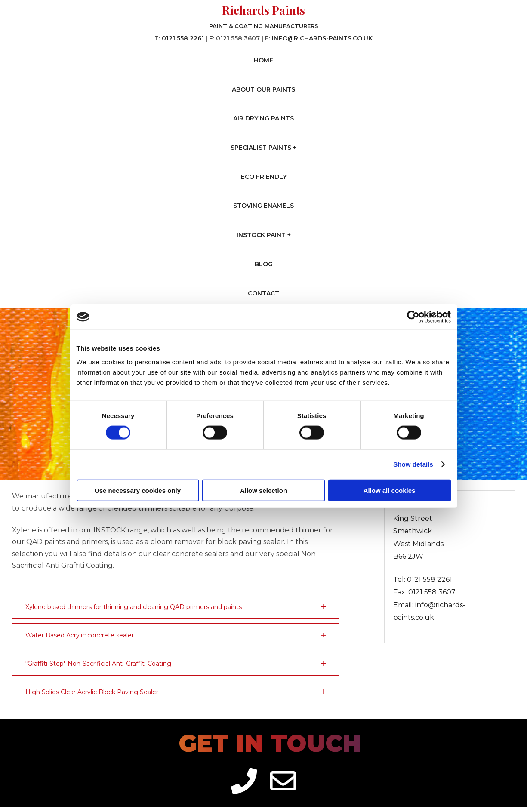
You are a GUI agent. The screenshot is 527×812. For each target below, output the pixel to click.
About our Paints (263, 89)
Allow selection (263, 490)
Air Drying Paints (263, 118)
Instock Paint (261, 235)
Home (263, 60)
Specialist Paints (261, 148)
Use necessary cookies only (138, 490)
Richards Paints (263, 10)
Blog (264, 264)
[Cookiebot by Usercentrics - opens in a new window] (413, 317)
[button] (176, 607)
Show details (413, 464)
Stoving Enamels (263, 206)
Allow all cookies (390, 490)
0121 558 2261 (183, 38)
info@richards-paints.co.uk (322, 38)
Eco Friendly (264, 177)
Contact (263, 293)
